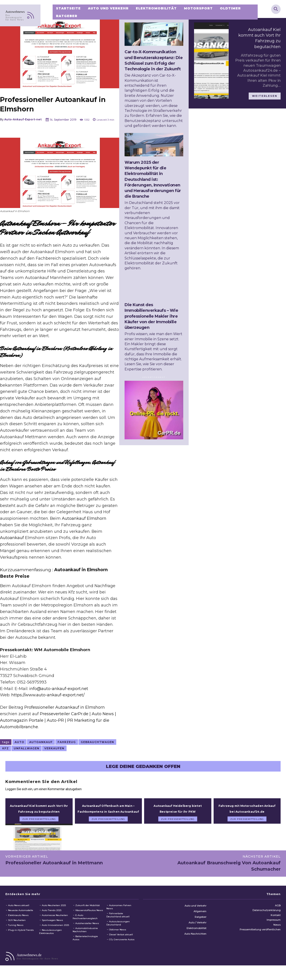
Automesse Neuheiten (55, 921)
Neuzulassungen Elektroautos (50, 937)
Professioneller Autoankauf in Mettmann (54, 868)
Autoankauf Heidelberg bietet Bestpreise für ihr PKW (178, 811)
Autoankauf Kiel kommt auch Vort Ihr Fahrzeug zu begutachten (39, 811)
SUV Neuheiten (17, 926)
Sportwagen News (52, 926)
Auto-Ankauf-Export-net (23, 119)
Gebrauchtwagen (97, 742)
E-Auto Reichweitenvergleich (85, 922)
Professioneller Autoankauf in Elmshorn (65, 707)
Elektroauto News (18, 921)
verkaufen (54, 748)
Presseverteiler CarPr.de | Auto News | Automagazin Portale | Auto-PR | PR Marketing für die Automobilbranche (58, 720)
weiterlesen (265, 96)
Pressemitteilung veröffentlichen (260, 935)
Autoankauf (12, 538)
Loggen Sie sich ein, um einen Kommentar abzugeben (44, 789)
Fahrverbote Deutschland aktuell (118, 921)
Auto (19, 742)
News (277, 930)
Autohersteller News (87, 929)
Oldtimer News (118, 935)
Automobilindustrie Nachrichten (85, 935)
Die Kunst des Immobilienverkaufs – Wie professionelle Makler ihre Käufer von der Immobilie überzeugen (151, 316)
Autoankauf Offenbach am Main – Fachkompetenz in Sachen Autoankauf (108, 811)
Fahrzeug (67, 742)
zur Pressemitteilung (39, 825)
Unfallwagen (27, 748)
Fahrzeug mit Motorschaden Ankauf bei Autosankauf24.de (247, 811)
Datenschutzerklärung (267, 916)
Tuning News (16, 931)
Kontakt (276, 921)
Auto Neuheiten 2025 (54, 911)
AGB (278, 911)
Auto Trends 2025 (52, 916)
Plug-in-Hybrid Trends (21, 936)
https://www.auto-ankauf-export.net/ (48, 695)
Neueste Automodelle (21, 916)
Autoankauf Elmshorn (84, 518)
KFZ (6, 748)
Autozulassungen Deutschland (118, 929)
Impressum (274, 925)
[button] (276, 9)
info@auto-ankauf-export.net (59, 689)
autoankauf (41, 742)
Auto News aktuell (19, 911)
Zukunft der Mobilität (88, 911)
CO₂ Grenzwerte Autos (122, 945)
